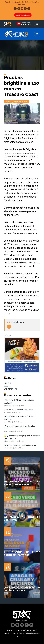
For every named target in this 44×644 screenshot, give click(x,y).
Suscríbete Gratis (23, 15)
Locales (7, 386)
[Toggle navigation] (37, 24)
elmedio (7, 633)
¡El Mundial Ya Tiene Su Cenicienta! (19, 410)
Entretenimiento (11, 389)
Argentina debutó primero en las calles (20, 445)
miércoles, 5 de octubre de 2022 (17, 102)
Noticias (7, 383)
